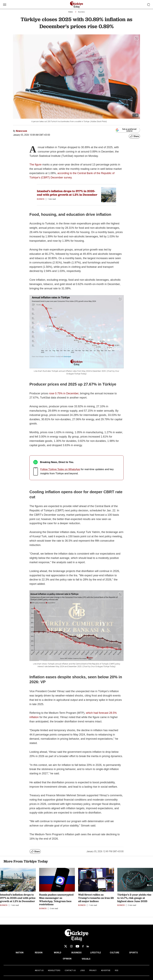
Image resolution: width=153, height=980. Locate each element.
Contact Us (70, 970)
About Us (39, 970)
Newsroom (22, 131)
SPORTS (134, 953)
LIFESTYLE (96, 953)
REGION (39, 953)
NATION (20, 953)
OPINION (67, 959)
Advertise (106, 970)
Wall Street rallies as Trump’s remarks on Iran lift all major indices (96, 898)
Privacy (93, 970)
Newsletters (54, 970)
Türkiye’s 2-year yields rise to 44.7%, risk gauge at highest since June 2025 (134, 898)
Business (82, 12)
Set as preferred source (126, 130)
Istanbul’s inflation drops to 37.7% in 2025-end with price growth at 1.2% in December (67, 193)
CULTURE (115, 953)
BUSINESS (76, 953)
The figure (35, 165)
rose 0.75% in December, (64, 393)
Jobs (82, 970)
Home (70, 12)
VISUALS (86, 959)
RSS (117, 970)
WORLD (58, 953)
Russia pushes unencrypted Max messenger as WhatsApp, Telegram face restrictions (56, 899)
